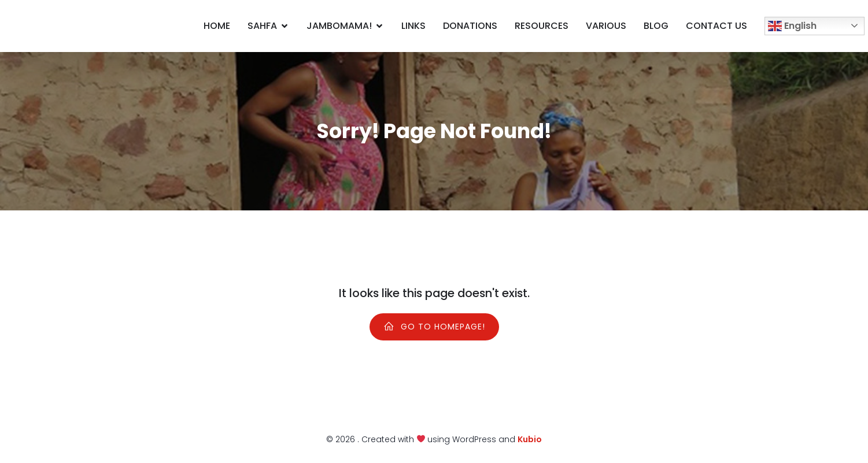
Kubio (530, 439)
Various (606, 26)
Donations (470, 26)
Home (217, 26)
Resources (542, 26)
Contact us (716, 26)
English (792, 26)
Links (413, 26)
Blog (656, 26)
